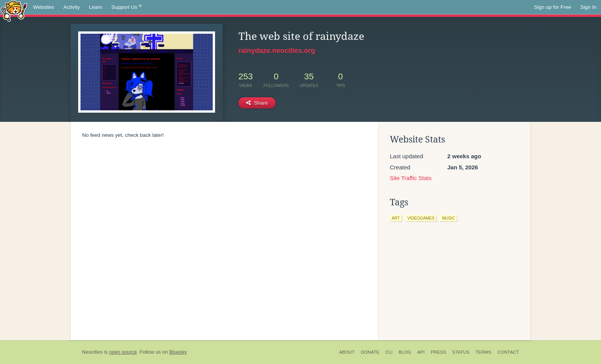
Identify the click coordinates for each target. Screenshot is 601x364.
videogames (421, 218)
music (448, 218)
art (396, 218)
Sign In (588, 7)
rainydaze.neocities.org (277, 51)
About (347, 352)
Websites (44, 7)
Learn (96, 7)
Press (438, 352)
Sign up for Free (553, 7)
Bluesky (178, 352)
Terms (484, 352)
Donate (370, 352)
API (421, 352)
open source (123, 352)
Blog (405, 352)
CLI (389, 352)
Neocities (92, 352)
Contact (508, 352)
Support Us (127, 7)
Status (461, 352)
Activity (71, 7)
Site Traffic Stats (411, 178)
